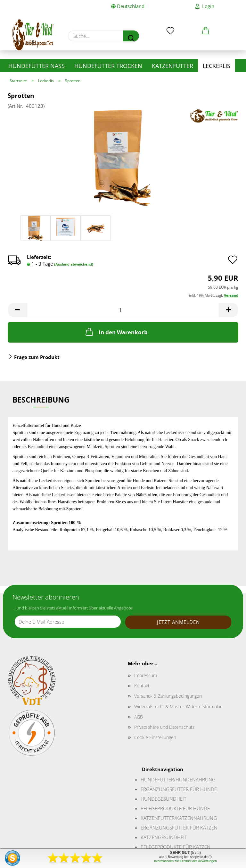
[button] (206, 26)
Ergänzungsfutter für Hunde (179, 789)
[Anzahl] (123, 310)
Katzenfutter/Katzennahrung (179, 818)
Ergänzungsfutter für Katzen (179, 828)
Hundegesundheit (164, 799)
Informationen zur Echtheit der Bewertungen (185, 861)
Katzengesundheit (164, 837)
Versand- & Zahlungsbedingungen (168, 696)
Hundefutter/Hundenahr (173, 779)
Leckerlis (217, 66)
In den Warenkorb (116, 332)
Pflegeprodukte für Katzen (176, 847)
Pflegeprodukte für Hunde (175, 808)
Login (205, 6)
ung (210, 779)
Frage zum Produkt (37, 357)
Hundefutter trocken (108, 66)
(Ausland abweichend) (74, 264)
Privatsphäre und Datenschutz (164, 727)
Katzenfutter (172, 66)
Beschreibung (41, 400)
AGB (139, 717)
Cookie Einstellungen (155, 737)
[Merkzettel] (170, 26)
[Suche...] (131, 36)
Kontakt (142, 686)
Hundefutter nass (37, 66)
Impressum (146, 675)
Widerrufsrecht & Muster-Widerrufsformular (178, 706)
